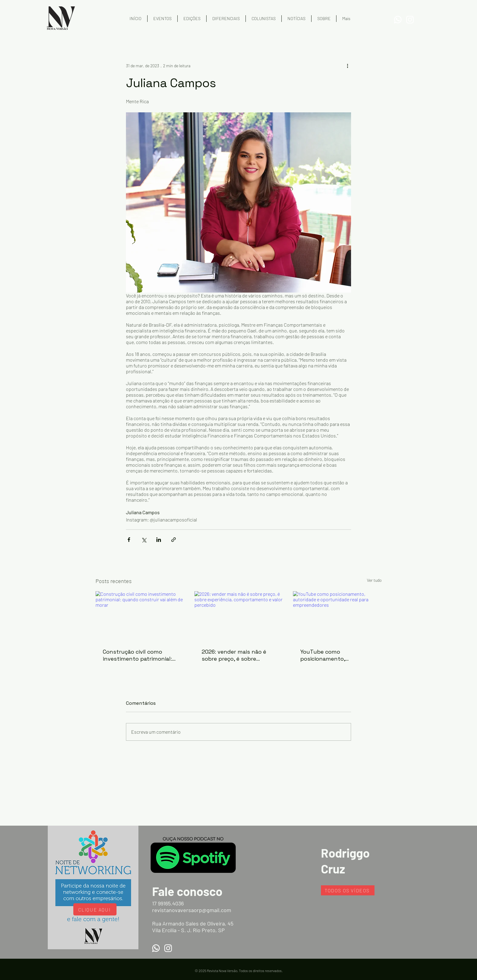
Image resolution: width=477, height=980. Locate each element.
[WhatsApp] (398, 20)
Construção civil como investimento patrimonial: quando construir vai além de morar (138, 655)
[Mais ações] (347, 65)
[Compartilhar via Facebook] (129, 540)
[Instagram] (410, 20)
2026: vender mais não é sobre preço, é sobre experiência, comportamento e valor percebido (234, 655)
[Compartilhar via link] (174, 540)
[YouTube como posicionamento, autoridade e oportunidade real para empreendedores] (337, 616)
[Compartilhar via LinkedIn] (159, 540)
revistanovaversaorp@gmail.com (192, 910)
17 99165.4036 (168, 903)
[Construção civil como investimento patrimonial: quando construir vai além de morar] (140, 616)
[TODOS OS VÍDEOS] (348, 890)
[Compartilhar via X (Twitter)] (144, 540)
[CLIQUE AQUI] (95, 909)
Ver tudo (374, 580)
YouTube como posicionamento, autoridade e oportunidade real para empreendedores (337, 655)
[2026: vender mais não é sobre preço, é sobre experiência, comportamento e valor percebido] (239, 616)
